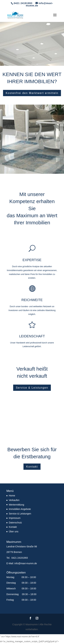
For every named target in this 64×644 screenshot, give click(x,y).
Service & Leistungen (32, 388)
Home (12, 496)
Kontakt (32, 467)
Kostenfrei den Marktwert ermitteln (32, 93)
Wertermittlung (16, 505)
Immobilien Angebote (20, 509)
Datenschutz (15, 523)
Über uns (14, 531)
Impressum (15, 518)
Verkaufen (14, 500)
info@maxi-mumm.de (26, 563)
